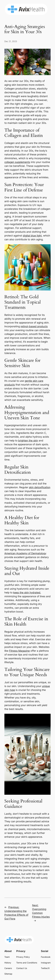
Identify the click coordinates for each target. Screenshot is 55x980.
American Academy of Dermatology (25, 553)
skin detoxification (40, 487)
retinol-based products (34, 326)
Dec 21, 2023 (11, 41)
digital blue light (32, 236)
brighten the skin (28, 441)
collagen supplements (17, 162)
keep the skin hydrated (27, 593)
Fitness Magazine (19, 651)
